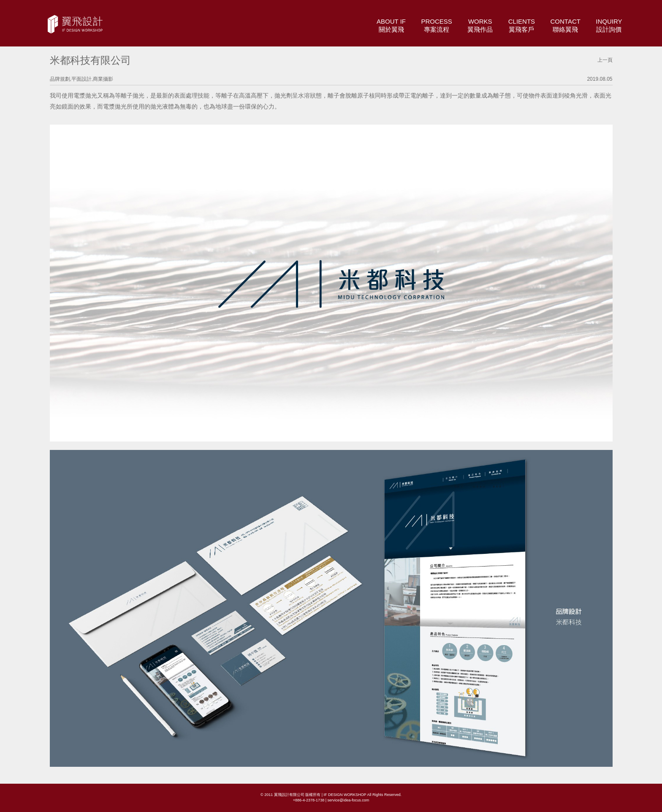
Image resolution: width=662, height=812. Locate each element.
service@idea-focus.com (348, 800)
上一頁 (605, 60)
